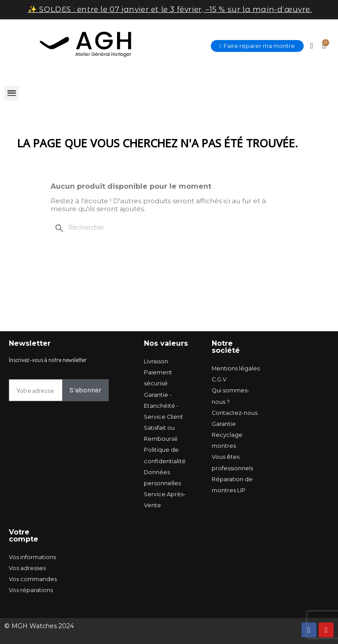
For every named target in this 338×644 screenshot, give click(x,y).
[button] (257, 46)
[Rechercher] (107, 228)
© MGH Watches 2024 (39, 626)
